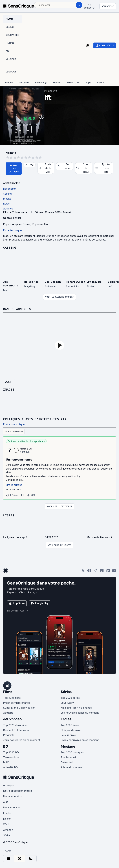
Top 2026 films (12, 698)
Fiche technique (12, 230)
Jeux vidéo (12, 719)
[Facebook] (89, 572)
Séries (66, 692)
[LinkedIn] (108, 572)
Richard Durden (75, 282)
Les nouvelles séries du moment (80, 713)
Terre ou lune (11, 757)
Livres (66, 719)
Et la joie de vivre (71, 730)
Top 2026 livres (70, 725)
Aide (6, 802)
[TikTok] (102, 572)
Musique (68, 746)
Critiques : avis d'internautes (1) (35, 419)
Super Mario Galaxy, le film (19, 708)
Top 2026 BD (11, 752)
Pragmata (9, 735)
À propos (9, 785)
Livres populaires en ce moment (80, 740)
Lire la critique (14, 485)
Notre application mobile (18, 791)
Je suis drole (68, 735)
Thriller (17, 218)
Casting (10, 247)
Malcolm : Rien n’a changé (76, 708)
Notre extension (13, 796)
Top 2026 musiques (72, 752)
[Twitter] (83, 572)
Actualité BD (10, 767)
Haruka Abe (31, 282)
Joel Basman (53, 282)
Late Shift (53, 91)
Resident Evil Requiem (16, 730)
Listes (9, 515)
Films (8, 692)
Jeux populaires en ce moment (21, 740)
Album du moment (72, 767)
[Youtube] (114, 572)
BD (6, 746)
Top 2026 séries (70, 698)
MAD (6, 762)
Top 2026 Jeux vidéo (16, 725)
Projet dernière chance (17, 703)
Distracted (67, 762)
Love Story (67, 703)
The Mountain (69, 757)
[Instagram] (95, 572)
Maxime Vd (26, 449)
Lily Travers (94, 282)
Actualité (8, 713)
